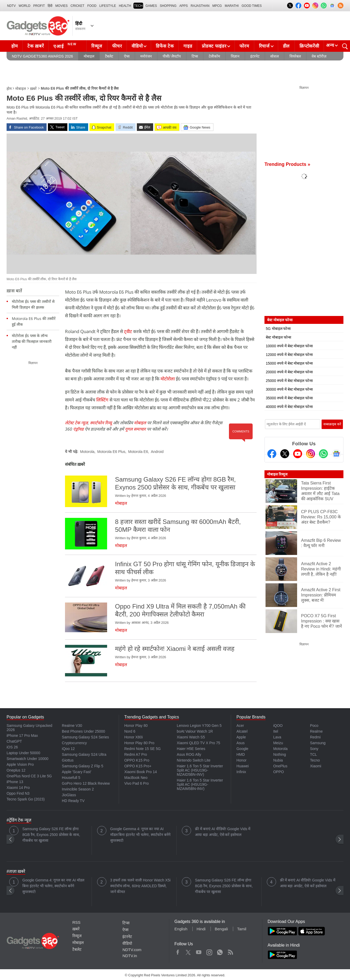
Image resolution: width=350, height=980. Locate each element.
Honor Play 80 (136, 726)
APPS (184, 6)
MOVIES (61, 6)
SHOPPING (168, 6)
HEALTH (125, 6)
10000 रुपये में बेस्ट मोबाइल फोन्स (289, 346)
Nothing (279, 754)
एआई (66, 45)
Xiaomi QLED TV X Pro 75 (199, 743)
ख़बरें (33, 89)
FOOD (92, 6)
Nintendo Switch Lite (194, 760)
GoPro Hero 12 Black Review (86, 783)
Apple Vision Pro (20, 764)
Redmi (315, 737)
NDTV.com (132, 950)
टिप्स (195, 56)
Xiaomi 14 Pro (18, 788)
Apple (241, 737)
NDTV (11, 6)
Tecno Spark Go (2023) (26, 799)
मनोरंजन (146, 56)
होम (14, 46)
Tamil (242, 929)
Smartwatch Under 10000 (27, 759)
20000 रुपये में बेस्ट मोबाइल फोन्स (289, 372)
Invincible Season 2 (78, 789)
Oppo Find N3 (18, 793)
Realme (316, 731)
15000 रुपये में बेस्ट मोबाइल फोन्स (289, 363)
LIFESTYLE (107, 6)
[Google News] (336, 454)
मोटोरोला (168, 379)
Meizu (278, 743)
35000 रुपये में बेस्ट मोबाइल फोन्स (289, 398)
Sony (314, 749)
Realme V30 (72, 726)
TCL (313, 754)
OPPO (278, 772)
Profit (39, 6)
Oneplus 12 (16, 770)
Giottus (68, 760)
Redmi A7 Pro (136, 754)
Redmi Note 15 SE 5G (142, 749)
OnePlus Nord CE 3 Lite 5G (29, 776)
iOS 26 (12, 747)
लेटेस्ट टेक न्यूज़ (76, 423)
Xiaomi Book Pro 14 (141, 772)
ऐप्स (127, 56)
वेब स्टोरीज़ (319, 56)
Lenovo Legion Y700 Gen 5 (199, 726)
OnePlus (280, 766)
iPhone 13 (15, 782)
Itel (276, 731)
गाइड (188, 46)
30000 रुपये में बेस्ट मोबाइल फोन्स (289, 389)
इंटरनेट (255, 56)
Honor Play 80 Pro (139, 743)
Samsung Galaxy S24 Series (85, 737)
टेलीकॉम (214, 56)
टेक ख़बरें (36, 46)
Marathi (232, 6)
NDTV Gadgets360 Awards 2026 (42, 56)
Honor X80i (133, 737)
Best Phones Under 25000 (83, 731)
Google (242, 749)
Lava (277, 737)
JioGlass (69, 795)
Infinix (241, 772)
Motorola (87, 452)
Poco (314, 726)
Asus (240, 743)
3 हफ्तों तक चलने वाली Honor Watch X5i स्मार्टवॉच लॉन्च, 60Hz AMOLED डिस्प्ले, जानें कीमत (141, 886)
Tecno (315, 760)
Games (151, 6)
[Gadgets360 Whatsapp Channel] (323, 454)
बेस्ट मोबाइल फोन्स (278, 337)
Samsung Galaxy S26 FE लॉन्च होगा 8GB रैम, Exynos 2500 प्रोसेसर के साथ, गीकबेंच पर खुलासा (51, 835)
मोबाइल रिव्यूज (277, 474)
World (25, 6)
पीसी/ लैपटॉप (172, 56)
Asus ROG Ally (189, 754)
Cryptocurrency (74, 743)
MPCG (217, 6)
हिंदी (50, 6)
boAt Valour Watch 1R (195, 731)
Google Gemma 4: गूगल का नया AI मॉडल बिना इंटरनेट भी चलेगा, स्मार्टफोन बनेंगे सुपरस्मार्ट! (140, 835)
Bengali (221, 929)
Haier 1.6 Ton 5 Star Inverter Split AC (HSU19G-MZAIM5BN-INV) (200, 784)
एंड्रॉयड (78, 429)
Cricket (77, 6)
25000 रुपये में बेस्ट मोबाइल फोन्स (289, 381)
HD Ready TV (73, 801)
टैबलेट (109, 56)
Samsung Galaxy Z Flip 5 (82, 766)
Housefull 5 (71, 778)
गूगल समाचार (135, 429)
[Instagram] (311, 454)
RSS (76, 922)
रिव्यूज (97, 46)
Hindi (201, 929)
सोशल (274, 56)
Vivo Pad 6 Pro (136, 783)
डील (286, 46)
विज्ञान (235, 56)
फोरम (244, 46)
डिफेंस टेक (165, 46)
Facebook (178, 951)
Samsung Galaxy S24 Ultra (84, 754)
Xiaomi (316, 766)
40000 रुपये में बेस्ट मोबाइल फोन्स (289, 407)
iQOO (278, 726)
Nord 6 (130, 731)
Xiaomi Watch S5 (191, 737)
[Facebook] (272, 454)
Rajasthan (200, 6)
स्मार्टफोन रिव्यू (101, 423)
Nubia (278, 760)
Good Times (252, 6)
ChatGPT (14, 741)
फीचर (117, 46)
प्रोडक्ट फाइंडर (214, 46)
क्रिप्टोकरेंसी (309, 46)
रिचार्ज (264, 46)
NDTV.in (130, 956)
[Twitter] (285, 454)
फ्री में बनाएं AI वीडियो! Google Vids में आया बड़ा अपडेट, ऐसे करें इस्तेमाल (223, 832)
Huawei (242, 766)
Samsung (318, 743)
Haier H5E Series (191, 749)
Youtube (199, 951)
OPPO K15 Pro (137, 760)
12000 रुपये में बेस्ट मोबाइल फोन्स (289, 355)
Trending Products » (287, 164)
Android (157, 452)
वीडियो (137, 46)
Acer (240, 726)
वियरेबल (295, 56)
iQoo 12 (68, 749)
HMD (241, 754)
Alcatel (242, 731)
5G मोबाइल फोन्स (278, 329)
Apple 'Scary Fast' (77, 772)
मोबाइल (89, 56)
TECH (138, 6)
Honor (241, 760)
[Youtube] (298, 454)
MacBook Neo (136, 778)
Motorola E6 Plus (111, 452)
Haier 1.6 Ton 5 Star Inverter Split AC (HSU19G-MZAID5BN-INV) (200, 770)
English (181, 929)
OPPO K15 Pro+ (138, 766)
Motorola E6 (138, 452)
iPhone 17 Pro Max (22, 736)
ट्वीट (128, 331)
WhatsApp (220, 951)
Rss (230, 951)
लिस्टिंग (102, 400)
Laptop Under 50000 (23, 753)
